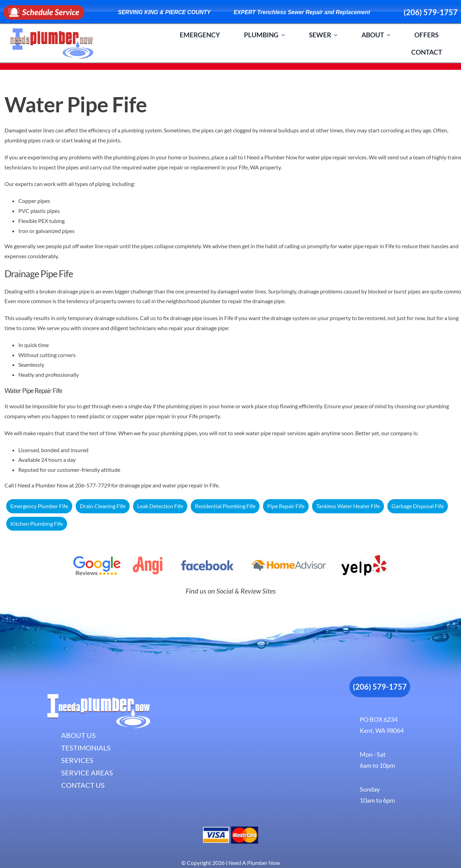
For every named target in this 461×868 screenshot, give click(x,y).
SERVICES (77, 760)
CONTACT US (83, 785)
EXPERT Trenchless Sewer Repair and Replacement (302, 12)
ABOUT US (78, 735)
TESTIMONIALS (86, 748)
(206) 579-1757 (431, 12)
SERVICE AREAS (87, 773)
